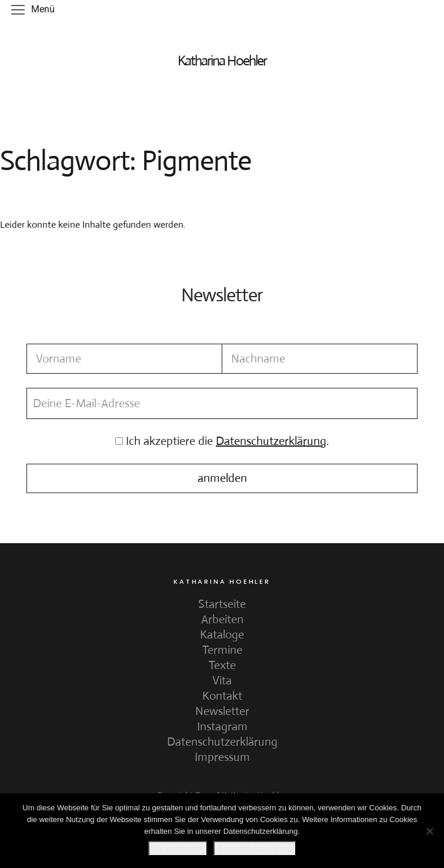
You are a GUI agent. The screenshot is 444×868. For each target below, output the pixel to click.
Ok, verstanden (178, 848)
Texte (222, 665)
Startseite (222, 604)
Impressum (222, 757)
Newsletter (222, 711)
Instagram (222, 726)
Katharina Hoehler (222, 61)
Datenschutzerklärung (222, 742)
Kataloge (222, 635)
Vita (222, 681)
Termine (222, 650)
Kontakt (222, 696)
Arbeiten (222, 619)
